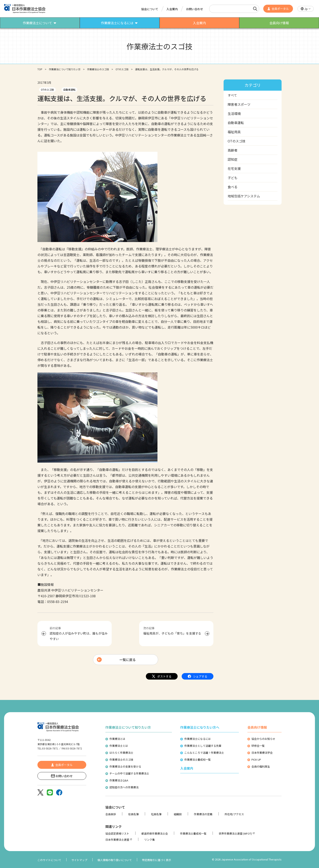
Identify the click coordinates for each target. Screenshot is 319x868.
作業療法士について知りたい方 (128, 727)
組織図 (178, 814)
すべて (232, 95)
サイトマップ (79, 860)
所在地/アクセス (234, 814)
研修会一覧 (258, 746)
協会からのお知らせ (263, 739)
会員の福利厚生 (261, 766)
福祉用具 (234, 132)
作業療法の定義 (203, 814)
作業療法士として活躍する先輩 (203, 746)
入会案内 (172, 9)
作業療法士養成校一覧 (198, 760)
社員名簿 (156, 814)
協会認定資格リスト (117, 833)
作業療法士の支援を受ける (125, 766)
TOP (40, 69)
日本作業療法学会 (262, 753)
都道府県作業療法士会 (155, 833)
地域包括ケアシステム (244, 196)
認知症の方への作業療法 (124, 787)
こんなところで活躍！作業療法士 (204, 753)
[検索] (255, 9)
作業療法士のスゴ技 (98, 69)
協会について (150, 9)
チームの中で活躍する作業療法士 (129, 773)
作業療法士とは (119, 746)
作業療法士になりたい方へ (200, 727)
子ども (233, 178)
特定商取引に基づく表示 (157, 860)
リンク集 (150, 840)
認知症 (233, 159)
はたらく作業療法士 (121, 753)
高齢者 (233, 150)
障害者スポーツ (239, 104)
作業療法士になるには (198, 739)
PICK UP (256, 760)
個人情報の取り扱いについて (115, 860)
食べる (233, 187)
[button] (306, 9)
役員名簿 (133, 814)
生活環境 (234, 113)
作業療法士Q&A (119, 780)
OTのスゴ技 (122, 69)
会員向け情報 (257, 727)
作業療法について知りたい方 (65, 69)
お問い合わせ (194, 9)
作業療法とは (117, 739)
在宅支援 (234, 168)
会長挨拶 (111, 814)
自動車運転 (69, 90)
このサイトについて (49, 860)
